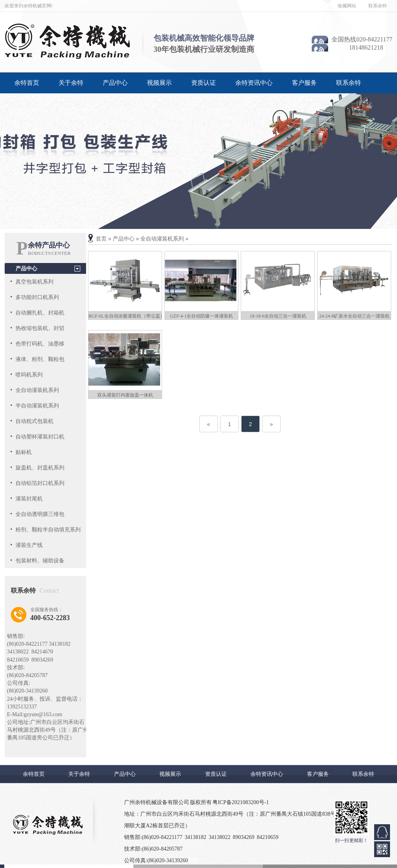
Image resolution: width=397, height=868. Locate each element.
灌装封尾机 (29, 498)
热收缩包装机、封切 (40, 328)
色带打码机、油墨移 (40, 344)
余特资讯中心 (254, 83)
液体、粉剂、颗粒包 (40, 359)
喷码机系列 (29, 375)
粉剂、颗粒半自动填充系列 (48, 529)
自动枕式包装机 (35, 421)
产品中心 (115, 83)
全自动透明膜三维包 (40, 514)
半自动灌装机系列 (37, 406)
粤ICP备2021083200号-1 (241, 802)
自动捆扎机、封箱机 (40, 313)
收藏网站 (347, 6)
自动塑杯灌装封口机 (40, 437)
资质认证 (204, 83)
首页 (101, 239)
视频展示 (159, 83)
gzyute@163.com (43, 714)
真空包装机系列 (35, 282)
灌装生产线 (29, 545)
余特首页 (27, 83)
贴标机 (24, 452)
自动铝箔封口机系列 (40, 483)
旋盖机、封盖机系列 (40, 468)
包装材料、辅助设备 (40, 560)
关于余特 (71, 83)
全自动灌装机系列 (37, 390)
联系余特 (378, 6)
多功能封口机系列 (37, 297)
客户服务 (304, 83)
